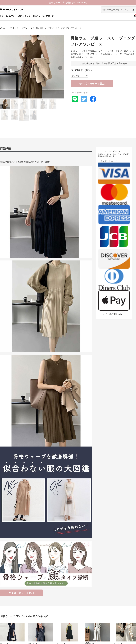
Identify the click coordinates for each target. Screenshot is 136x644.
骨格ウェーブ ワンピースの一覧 (25, 28)
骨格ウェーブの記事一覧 (43, 16)
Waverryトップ (6, 28)
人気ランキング (24, 16)
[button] (60, 68)
